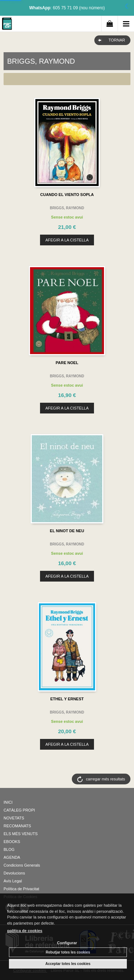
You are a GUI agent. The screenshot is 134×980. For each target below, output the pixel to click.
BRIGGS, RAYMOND (67, 208)
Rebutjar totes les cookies (68, 952)
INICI (8, 802)
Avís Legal (13, 881)
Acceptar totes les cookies (68, 964)
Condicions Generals (22, 865)
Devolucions (14, 873)
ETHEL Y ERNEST (67, 699)
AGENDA (12, 857)
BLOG (9, 849)
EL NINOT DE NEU (67, 531)
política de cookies (25, 931)
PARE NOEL (67, 363)
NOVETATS (14, 818)
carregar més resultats (106, 779)
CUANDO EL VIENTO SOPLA (67, 195)
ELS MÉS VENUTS (21, 834)
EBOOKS (12, 842)
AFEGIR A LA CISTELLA (67, 240)
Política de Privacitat (21, 889)
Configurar (67, 943)
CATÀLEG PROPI (19, 810)
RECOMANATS (17, 826)
